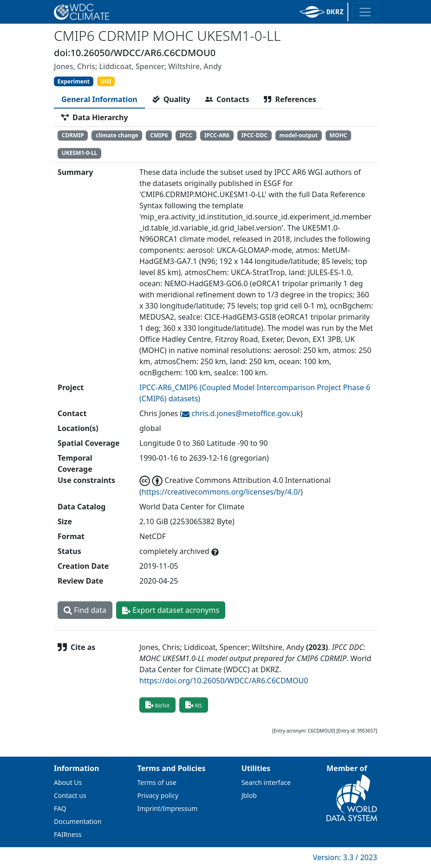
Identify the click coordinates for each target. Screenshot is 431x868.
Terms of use (157, 782)
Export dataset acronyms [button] (171, 610)
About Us (68, 782)
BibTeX (157, 705)
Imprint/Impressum (168, 808)
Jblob (249, 795)
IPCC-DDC (255, 135)
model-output (299, 135)
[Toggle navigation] (365, 12)
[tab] (99, 99)
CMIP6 (159, 135)
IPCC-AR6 (217, 135)
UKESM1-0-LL (80, 153)
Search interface (266, 782)
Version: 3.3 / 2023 (345, 857)
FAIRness (68, 834)
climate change (117, 135)
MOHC (339, 135)
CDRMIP (73, 135)
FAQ (60, 808)
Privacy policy (158, 795)
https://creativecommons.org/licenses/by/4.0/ (221, 492)
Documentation (78, 821)
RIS (194, 705)
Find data (85, 610)
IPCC (186, 135)
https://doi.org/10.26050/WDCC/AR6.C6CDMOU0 (224, 681)
